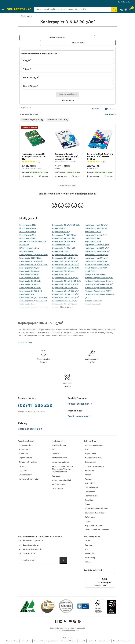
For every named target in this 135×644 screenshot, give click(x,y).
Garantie (55, 454)
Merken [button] (43, 177)
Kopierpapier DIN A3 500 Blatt (65, 268)
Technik (22, 467)
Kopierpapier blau (60, 252)
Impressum (90, 471)
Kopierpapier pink (93, 238)
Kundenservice (58, 441)
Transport (23, 471)
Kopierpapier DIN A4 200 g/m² (66, 291)
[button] (3, 9)
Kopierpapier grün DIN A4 (96, 235)
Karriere (88, 475)
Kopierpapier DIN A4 (61, 275)
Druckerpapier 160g (28, 232)
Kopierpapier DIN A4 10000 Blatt (66, 281)
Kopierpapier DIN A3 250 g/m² (66, 265)
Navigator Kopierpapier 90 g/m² (99, 288)
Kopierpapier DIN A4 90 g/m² (65, 304)
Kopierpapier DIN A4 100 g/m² (65, 278)
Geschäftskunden (124, 2)
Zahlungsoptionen (92, 537)
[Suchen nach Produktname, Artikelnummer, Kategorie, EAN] (74, 9)
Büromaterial (24, 450)
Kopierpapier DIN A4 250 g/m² (66, 298)
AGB (87, 450)
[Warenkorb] (131, 9)
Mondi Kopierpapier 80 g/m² (97, 265)
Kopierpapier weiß (93, 242)
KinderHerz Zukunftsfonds (96, 509)
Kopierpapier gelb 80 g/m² (97, 225)
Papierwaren (26, 16)
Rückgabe (56, 476)
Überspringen (69, 101)
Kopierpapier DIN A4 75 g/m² (65, 301)
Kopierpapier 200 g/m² (29, 268)
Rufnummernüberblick (61, 480)
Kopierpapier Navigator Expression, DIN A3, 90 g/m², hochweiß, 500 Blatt (66, 157)
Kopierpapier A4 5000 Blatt (64, 242)
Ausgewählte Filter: (29, 115)
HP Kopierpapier (27, 252)
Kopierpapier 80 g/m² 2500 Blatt (34, 298)
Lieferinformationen (60, 462)
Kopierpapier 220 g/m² (29, 271)
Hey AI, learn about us (94, 526)
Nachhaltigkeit (91, 496)
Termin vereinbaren (78, 417)
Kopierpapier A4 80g (61, 245)
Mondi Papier (91, 271)
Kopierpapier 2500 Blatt (30, 281)
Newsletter (89, 483)
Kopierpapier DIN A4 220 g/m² (66, 294)
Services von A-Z (59, 485)
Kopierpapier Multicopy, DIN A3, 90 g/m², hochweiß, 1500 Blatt (34, 157)
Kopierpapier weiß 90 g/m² (97, 258)
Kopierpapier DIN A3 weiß (63, 271)
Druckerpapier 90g (27, 235)
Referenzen (90, 517)
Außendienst (90, 454)
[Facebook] (56, 622)
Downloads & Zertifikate (95, 513)
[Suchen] (114, 9)
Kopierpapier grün (93, 232)
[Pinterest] (79, 622)
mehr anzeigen (26, 342)
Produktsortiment (26, 441)
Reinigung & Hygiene (28, 462)
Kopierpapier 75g (27, 294)
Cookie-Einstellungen (94, 467)
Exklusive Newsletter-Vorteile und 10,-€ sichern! (40, 537)
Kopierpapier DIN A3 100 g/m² (65, 255)
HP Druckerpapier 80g (29, 248)
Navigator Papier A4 (94, 301)
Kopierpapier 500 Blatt (29, 285)
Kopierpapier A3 (59, 229)
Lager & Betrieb (25, 458)
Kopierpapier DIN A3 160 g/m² (65, 262)
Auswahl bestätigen (68, 94)
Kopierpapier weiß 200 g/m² (97, 252)
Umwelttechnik (25, 475)
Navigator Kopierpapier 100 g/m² (99, 278)
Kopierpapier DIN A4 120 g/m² (65, 285)
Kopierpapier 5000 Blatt (30, 288)
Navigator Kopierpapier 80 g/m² (99, 285)
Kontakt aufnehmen (79, 404)
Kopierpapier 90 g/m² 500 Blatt (66, 225)
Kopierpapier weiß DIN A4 (96, 262)
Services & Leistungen (94, 445)
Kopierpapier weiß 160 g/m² (97, 248)
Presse (88, 521)
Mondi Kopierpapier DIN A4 (97, 268)
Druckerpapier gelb (28, 238)
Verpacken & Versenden (29, 479)
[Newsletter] (39, 561)
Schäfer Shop (90, 441)
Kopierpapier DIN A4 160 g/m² (65, 288)
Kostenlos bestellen (29, 429)
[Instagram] (75, 622)
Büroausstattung (26, 445)
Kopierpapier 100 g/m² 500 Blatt (33, 255)
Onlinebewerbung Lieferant (97, 530)
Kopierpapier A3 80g (61, 232)
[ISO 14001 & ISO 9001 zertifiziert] (28, 607)
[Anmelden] (127, 9)
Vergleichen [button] (28, 177)
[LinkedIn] (61, 622)
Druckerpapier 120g (28, 229)
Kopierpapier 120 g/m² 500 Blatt (33, 265)
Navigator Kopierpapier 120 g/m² (99, 281)
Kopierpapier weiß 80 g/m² (97, 255)
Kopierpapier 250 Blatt (29, 275)
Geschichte (90, 500)
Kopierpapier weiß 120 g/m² (97, 245)
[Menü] (106, 575)
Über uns (89, 505)
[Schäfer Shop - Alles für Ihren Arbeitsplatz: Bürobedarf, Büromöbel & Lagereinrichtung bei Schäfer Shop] (19, 9)
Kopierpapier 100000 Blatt (31, 262)
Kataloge (89, 479)
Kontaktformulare (59, 458)
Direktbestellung (59, 445)
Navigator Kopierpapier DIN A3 (98, 291)
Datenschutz (90, 462)
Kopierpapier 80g (27, 304)
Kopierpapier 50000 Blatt (31, 291)
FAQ (53, 450)
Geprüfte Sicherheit (93, 570)
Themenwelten (91, 488)
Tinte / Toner (57, 489)
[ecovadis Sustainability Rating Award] (66, 607)
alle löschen (110, 115)
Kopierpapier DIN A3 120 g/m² (65, 258)
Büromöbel (24, 454)
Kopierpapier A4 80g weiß (64, 248)
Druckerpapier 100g (28, 225)
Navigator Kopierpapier (95, 275)
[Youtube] (70, 622)
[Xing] (65, 622)
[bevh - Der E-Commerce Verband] (83, 607)
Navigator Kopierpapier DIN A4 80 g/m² (100, 296)
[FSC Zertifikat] (98, 607)
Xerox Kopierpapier (93, 304)
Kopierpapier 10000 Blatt (30, 258)
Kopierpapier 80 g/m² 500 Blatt (33, 301)
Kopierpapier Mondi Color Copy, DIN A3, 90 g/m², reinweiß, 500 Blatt (100, 157)
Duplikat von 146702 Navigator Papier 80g (33, 243)
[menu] (126, 2)
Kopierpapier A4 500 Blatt (64, 238)
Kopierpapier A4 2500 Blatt (64, 235)
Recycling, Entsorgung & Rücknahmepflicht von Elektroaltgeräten (62, 469)
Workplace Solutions (94, 458)
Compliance (90, 492)
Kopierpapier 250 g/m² (29, 278)
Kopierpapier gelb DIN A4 (96, 229)
